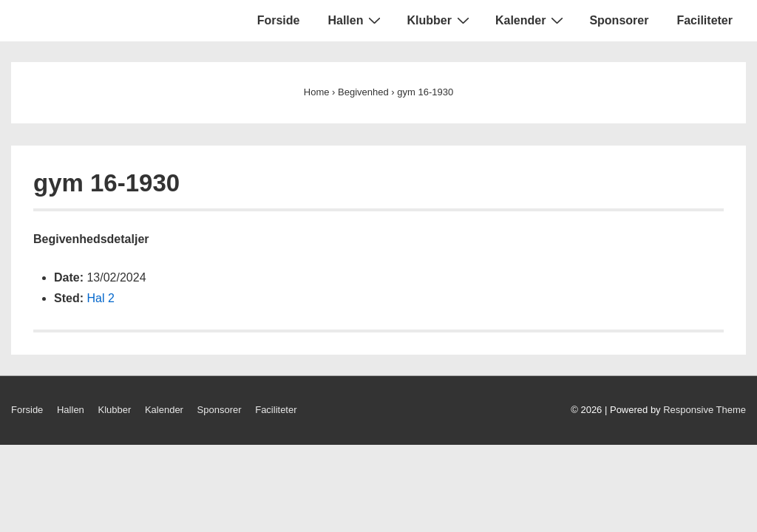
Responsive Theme (705, 410)
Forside (279, 20)
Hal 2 (100, 298)
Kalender (531, 20)
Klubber (439, 20)
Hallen (356, 20)
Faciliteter (705, 20)
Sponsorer (619, 20)
